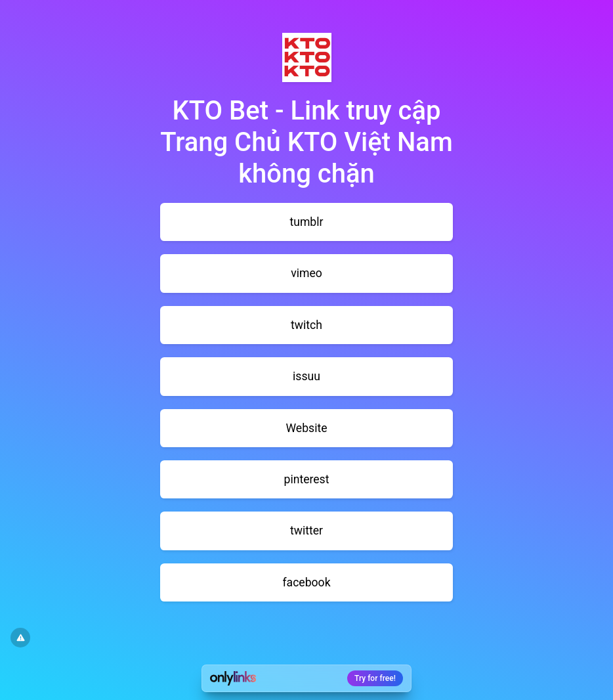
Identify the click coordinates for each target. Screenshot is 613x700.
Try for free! (375, 678)
